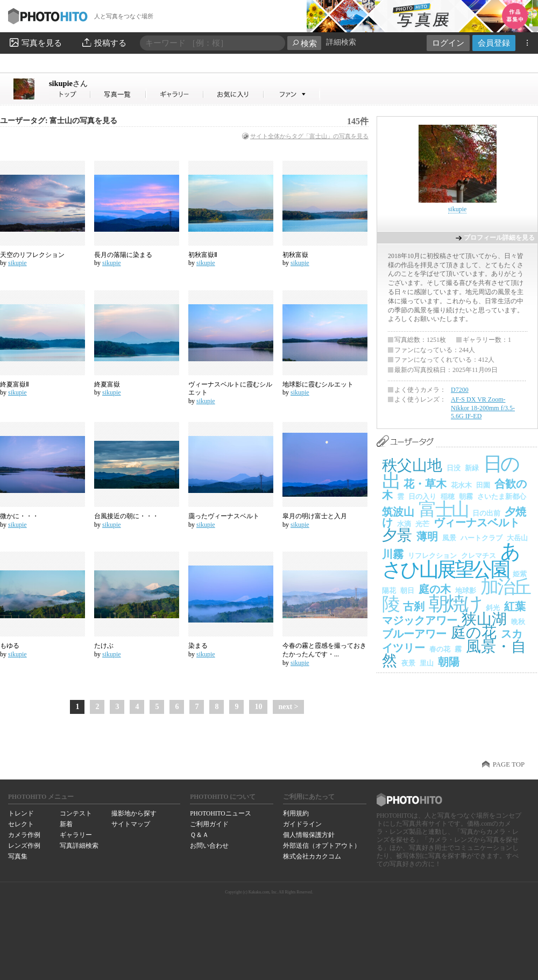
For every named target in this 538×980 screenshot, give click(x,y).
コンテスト (76, 813)
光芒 (422, 524)
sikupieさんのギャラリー (175, 94)
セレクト (21, 824)
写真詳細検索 (79, 846)
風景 (449, 538)
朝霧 (466, 496)
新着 (66, 824)
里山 (427, 663)
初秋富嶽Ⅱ (203, 255)
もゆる (10, 646)
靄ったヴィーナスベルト (224, 516)
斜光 (493, 608)
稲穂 (448, 496)
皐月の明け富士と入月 (315, 516)
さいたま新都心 (502, 496)
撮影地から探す (134, 813)
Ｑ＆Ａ (199, 835)
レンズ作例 (24, 846)
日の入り (422, 496)
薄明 (427, 537)
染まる (198, 646)
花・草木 (425, 484)
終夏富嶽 (107, 384)
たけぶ (104, 646)
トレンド (21, 813)
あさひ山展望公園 (450, 560)
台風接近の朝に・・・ (126, 516)
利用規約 (296, 813)
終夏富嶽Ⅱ (15, 384)
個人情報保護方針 (309, 835)
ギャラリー (76, 835)
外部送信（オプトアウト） (322, 846)
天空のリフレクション (32, 255)
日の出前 (486, 513)
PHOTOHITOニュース (220, 813)
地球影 (466, 591)
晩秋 (518, 622)
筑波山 (398, 512)
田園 (483, 485)
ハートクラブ (482, 538)
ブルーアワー (414, 634)
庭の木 (435, 589)
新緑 (472, 468)
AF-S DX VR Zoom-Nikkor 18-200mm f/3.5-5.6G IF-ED (483, 408)
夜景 (408, 663)
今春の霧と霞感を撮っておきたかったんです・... (324, 650)
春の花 (440, 649)
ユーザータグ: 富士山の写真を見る (59, 121)
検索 (304, 43)
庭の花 (474, 632)
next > (288, 707)
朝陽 (449, 662)
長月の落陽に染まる (123, 255)
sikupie (68, 83)
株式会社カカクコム (312, 856)
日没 (454, 468)
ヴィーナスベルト (477, 523)
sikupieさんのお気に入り (234, 94)
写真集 (18, 856)
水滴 (404, 524)
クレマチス (479, 556)
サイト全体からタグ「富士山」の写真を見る (309, 136)
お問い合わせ (209, 846)
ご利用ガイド (209, 824)
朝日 (407, 591)
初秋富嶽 (295, 255)
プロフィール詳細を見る (499, 238)
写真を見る (35, 42)
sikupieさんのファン (292, 94)
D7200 (460, 390)
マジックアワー (420, 620)
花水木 (461, 485)
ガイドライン (302, 824)
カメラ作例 (24, 835)
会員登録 (494, 43)
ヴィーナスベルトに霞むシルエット (230, 389)
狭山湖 (484, 619)
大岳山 (517, 538)
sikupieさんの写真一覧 (118, 94)
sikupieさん (70, 94)
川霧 (393, 554)
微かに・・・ (19, 516)
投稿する (104, 42)
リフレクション (432, 556)
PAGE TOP (509, 764)
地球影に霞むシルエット (318, 384)
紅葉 (515, 606)
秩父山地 (412, 465)
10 (258, 707)
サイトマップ (131, 824)
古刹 (414, 606)
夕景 (397, 535)
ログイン (448, 43)
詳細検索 (341, 42)
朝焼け (455, 604)
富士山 (443, 509)
